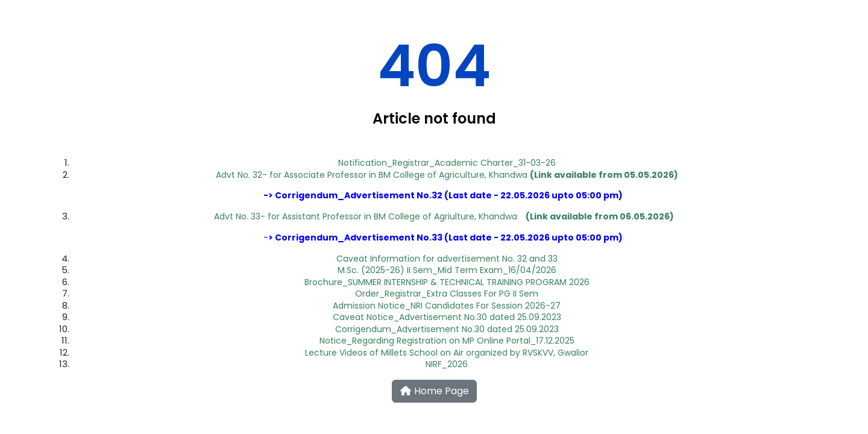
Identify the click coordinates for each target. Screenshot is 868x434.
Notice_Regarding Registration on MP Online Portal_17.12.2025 (447, 341)
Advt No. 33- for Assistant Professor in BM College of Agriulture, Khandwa (366, 216)
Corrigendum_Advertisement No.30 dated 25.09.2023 (447, 329)
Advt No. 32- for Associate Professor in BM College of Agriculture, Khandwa (447, 175)
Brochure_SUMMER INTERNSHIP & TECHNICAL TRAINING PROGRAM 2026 (447, 282)
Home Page (434, 391)
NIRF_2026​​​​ (447, 364)
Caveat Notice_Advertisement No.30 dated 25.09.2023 (447, 317)
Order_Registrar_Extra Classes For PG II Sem (447, 294)
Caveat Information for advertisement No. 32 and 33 (447, 259)
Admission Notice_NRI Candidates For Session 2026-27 (447, 306)
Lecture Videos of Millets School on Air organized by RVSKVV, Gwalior (447, 353)
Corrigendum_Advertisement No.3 (443, 195)
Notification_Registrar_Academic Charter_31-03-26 (447, 163)
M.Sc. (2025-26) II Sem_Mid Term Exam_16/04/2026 (447, 270)
